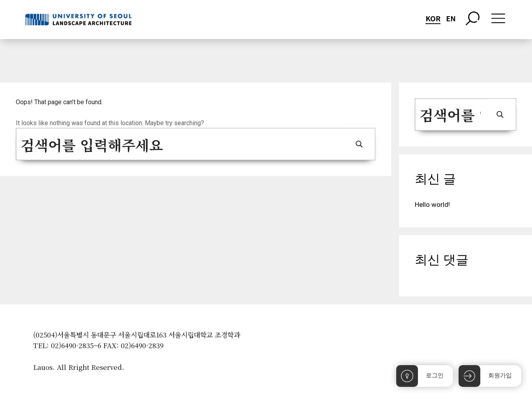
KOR (433, 18)
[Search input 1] (180, 144)
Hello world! (432, 204)
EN (451, 18)
